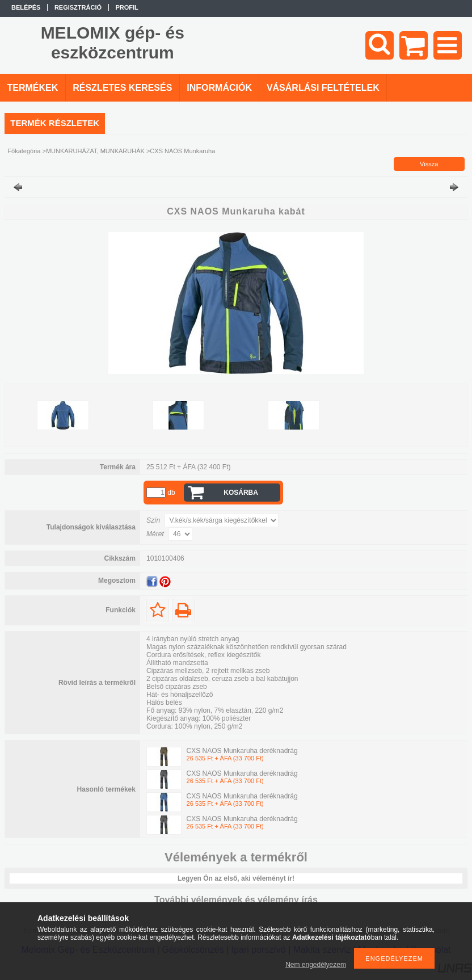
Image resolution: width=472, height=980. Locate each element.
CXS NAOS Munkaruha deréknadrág (242, 751)
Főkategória (24, 151)
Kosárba (241, 493)
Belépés (26, 7)
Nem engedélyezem (316, 965)
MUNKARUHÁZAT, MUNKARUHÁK (95, 151)
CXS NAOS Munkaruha (182, 151)
